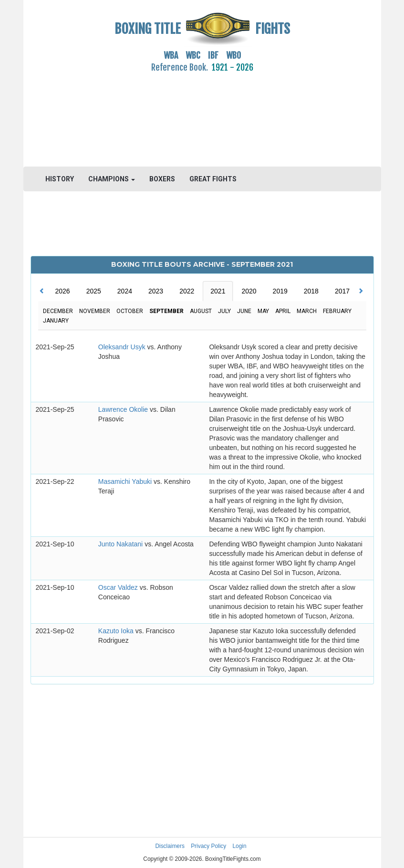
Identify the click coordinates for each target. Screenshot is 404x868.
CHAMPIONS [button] (112, 179)
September (166, 311)
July (224, 311)
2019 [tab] (280, 291)
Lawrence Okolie (124, 409)
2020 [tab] (249, 291)
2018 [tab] (311, 291)
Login (240, 846)
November (95, 311)
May (263, 311)
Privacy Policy (208, 846)
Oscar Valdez (119, 587)
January (56, 321)
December (58, 311)
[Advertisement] (202, 114)
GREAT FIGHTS (213, 179)
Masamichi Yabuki (126, 481)
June (244, 311)
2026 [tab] (63, 291)
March (307, 311)
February (337, 311)
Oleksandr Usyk (123, 347)
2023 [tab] (156, 291)
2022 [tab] (187, 291)
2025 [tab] (94, 291)
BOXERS (162, 179)
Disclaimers (170, 846)
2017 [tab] (342, 291)
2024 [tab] (125, 291)
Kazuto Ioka (117, 631)
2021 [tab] (218, 291)
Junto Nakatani (121, 544)
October (130, 311)
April (283, 311)
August (201, 311)
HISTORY (60, 179)
